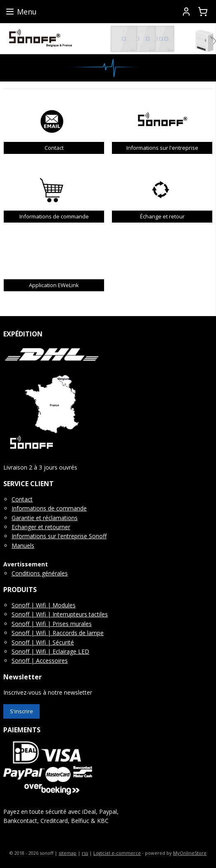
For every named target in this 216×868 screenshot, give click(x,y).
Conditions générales (40, 573)
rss (85, 853)
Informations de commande (49, 508)
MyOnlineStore (190, 853)
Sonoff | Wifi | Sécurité (43, 642)
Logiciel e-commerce (117, 853)
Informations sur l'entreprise (49, 536)
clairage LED (72, 651)
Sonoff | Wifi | (32, 614)
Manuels (23, 545)
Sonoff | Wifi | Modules (44, 605)
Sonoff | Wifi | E (34, 651)
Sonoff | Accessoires (40, 661)
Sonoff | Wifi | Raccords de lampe (58, 633)
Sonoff (97, 536)
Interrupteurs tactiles (80, 614)
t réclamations (58, 518)
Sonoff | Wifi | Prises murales (52, 624)
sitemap (68, 853)
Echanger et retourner (41, 527)
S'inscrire (21, 711)
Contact (22, 499)
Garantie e (25, 518)
